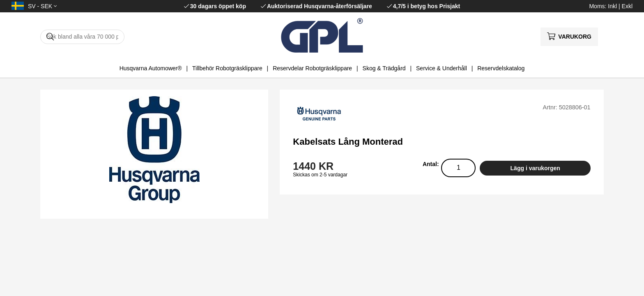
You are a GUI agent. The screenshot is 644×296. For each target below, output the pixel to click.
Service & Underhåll (442, 68)
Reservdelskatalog (501, 68)
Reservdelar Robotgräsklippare (312, 68)
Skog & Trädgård (384, 68)
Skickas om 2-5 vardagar (320, 175)
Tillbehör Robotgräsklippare (227, 68)
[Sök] (82, 37)
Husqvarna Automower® (151, 68)
